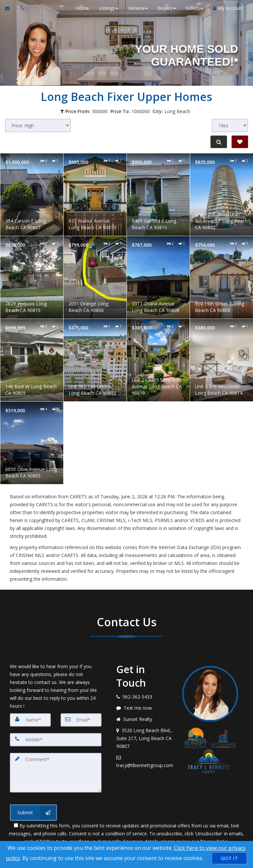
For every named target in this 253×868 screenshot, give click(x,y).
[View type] (230, 125)
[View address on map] (144, 738)
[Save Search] (240, 142)
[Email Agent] (10, 8)
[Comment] (56, 773)
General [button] (138, 8)
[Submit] (33, 813)
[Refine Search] (219, 142)
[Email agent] (144, 761)
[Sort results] (38, 125)
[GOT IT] (229, 858)
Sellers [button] (194, 8)
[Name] (30, 720)
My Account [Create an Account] (228, 8)
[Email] (81, 720)
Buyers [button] (167, 8)
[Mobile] (56, 740)
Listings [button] (109, 8)
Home (82, 8)
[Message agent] (144, 708)
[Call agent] (21, 8)
